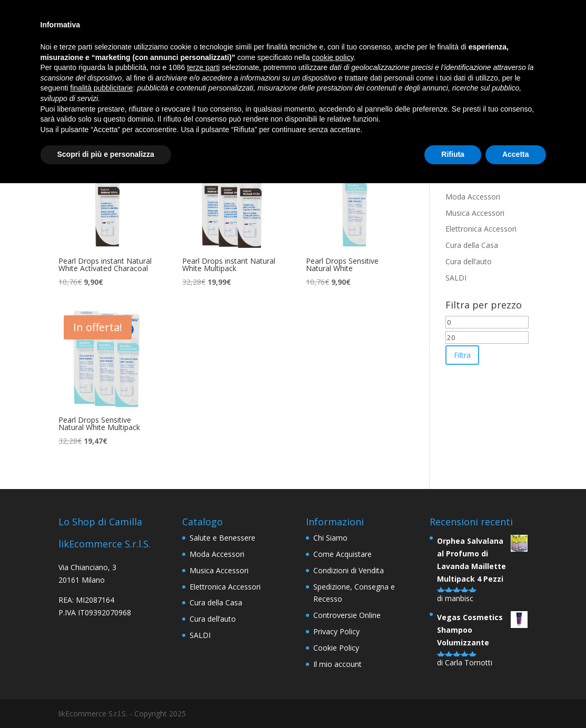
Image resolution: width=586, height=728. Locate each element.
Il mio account (337, 664)
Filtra (462, 355)
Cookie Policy (336, 648)
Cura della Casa (472, 245)
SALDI (456, 278)
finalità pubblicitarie (101, 88)
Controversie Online (347, 615)
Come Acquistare (342, 554)
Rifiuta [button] (453, 154)
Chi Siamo (330, 538)
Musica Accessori (475, 213)
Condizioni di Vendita (349, 570)
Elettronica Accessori (481, 229)
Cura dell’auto (469, 261)
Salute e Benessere (222, 538)
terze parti (203, 67)
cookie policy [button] (332, 57)
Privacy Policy (336, 631)
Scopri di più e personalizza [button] (106, 154)
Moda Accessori (473, 197)
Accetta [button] (516, 154)
